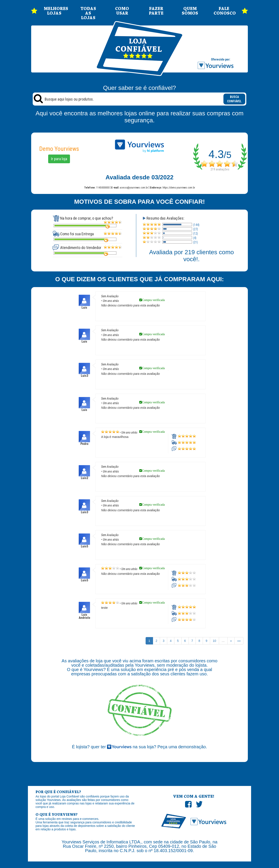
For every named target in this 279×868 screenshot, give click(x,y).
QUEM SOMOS (190, 11)
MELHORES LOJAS (54, 11)
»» (239, 641)
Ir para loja (59, 159)
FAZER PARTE (156, 11)
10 (214, 641)
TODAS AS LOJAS (88, 13)
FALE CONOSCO (224, 11)
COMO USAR (122, 11)
